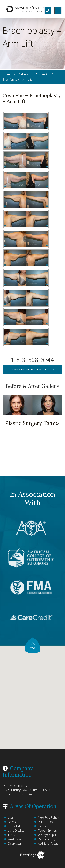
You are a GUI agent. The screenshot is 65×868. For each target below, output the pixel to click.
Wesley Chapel (47, 835)
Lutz (10, 817)
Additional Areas (48, 844)
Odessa (13, 822)
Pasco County (47, 839)
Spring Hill (14, 826)
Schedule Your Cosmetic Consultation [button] (32, 369)
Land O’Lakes (16, 831)
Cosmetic (42, 74)
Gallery (23, 74)
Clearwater (15, 844)
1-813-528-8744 (33, 360)
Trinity (11, 835)
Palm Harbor (46, 822)
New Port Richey (48, 817)
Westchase (15, 839)
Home (7, 74)
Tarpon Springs (47, 831)
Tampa (42, 826)
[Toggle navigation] (58, 10)
